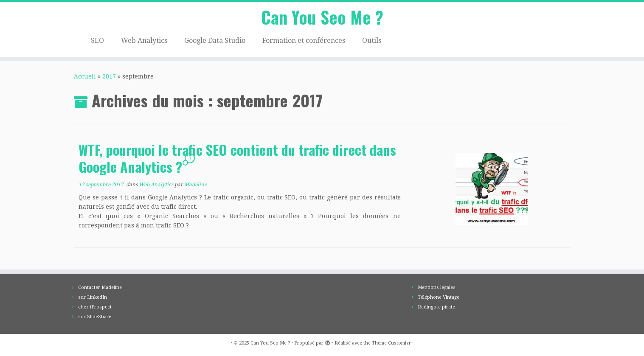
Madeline (195, 185)
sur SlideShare (95, 317)
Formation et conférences (304, 41)
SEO (97, 41)
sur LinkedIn (93, 297)
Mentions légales (437, 287)
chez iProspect (95, 307)
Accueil (85, 76)
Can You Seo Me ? (322, 17)
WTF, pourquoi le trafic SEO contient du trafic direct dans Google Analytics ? (237, 158)
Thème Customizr (391, 343)
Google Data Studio (215, 41)
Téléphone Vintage (439, 297)
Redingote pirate (436, 307)
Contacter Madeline (100, 287)
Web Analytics (144, 41)
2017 (109, 76)
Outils (372, 41)
